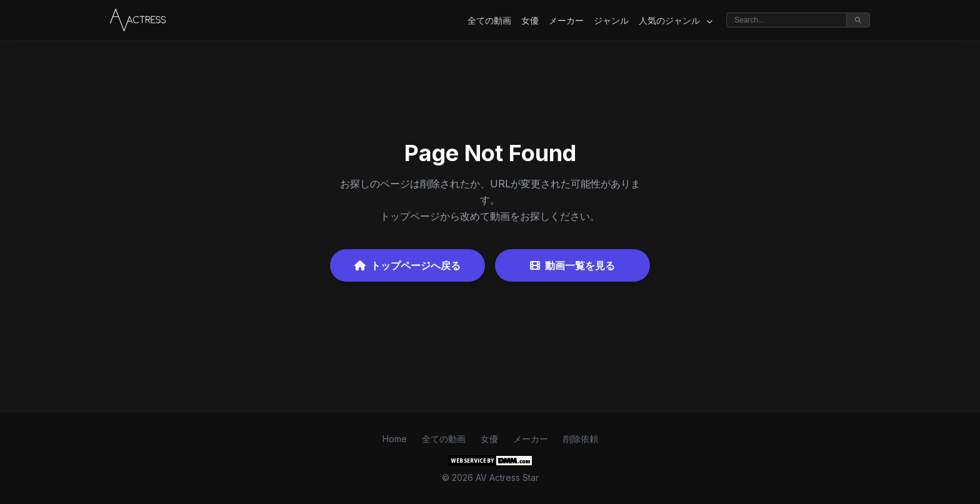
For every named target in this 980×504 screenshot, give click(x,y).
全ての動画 (489, 20)
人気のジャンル (676, 21)
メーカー (566, 20)
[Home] (138, 20)
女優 (530, 20)
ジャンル (611, 20)
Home (395, 439)
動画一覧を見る (572, 265)
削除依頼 (581, 439)
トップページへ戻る (407, 265)
